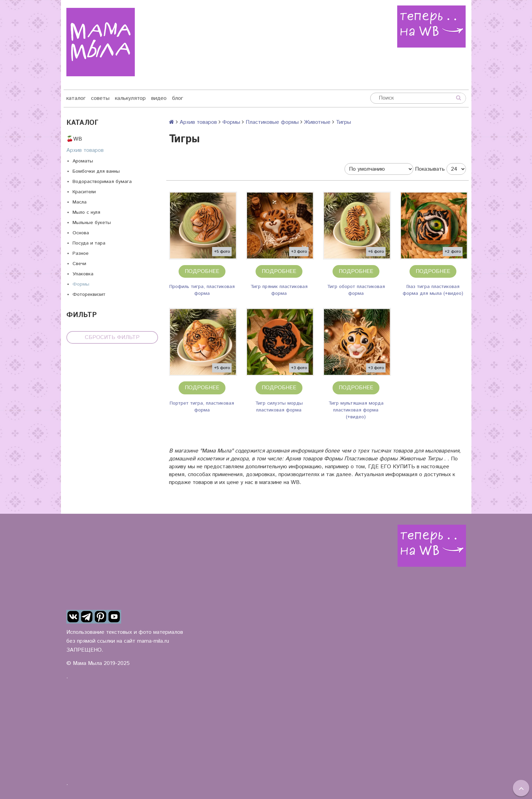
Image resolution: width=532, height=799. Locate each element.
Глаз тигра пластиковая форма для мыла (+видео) (433, 290)
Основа (81, 233)
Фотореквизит (89, 294)
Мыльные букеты (92, 223)
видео (159, 98)
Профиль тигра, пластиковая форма (202, 290)
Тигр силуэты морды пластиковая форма (279, 407)
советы (100, 98)
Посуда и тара (89, 243)
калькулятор (130, 98)
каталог (76, 98)
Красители (84, 192)
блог (178, 98)
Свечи (79, 264)
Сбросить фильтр (112, 337)
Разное (81, 253)
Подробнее (202, 271)
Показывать (430, 169)
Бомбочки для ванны (96, 171)
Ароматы (83, 161)
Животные (317, 122)
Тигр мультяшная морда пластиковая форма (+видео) (356, 410)
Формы (81, 284)
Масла (80, 202)
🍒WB (74, 139)
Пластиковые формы (272, 122)
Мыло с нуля (86, 212)
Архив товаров (85, 150)
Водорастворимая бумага (102, 182)
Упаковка (83, 274)
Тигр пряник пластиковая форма (279, 290)
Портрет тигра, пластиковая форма (202, 407)
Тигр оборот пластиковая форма (356, 290)
